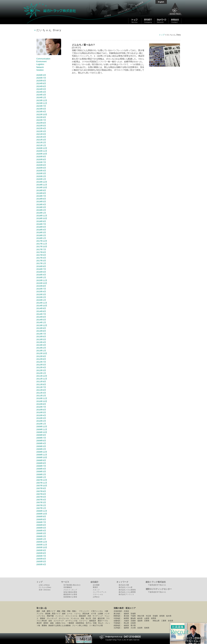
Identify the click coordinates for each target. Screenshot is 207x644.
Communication (43, 59)
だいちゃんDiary (45, 587)
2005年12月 (42, 542)
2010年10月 (42, 401)
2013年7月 (41, 334)
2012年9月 (41, 356)
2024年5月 (41, 89)
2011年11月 (42, 379)
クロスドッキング (70, 590)
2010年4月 (41, 415)
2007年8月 (41, 491)
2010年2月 (41, 421)
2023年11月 (42, 103)
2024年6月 (41, 86)
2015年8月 (41, 286)
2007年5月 (41, 497)
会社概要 (96, 585)
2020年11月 (42, 151)
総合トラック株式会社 (62, 12)
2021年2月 (41, 142)
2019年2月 (41, 210)
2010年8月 (41, 404)
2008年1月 (41, 477)
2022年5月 (41, 126)
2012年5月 (41, 365)
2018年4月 (41, 230)
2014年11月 (42, 303)
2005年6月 (41, 559)
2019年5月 (41, 202)
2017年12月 (42, 241)
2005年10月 (42, 547)
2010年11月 (42, 398)
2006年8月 (41, 519)
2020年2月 (41, 176)
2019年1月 (41, 213)
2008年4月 (41, 469)
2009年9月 (41, 435)
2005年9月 (41, 550)
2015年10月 (42, 283)
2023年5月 (41, 109)
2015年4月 (41, 292)
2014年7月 (41, 314)
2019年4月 (41, 204)
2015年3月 (41, 294)
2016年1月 (41, 277)
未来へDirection (45, 590)
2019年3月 (41, 207)
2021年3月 (41, 140)
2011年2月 (41, 396)
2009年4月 (41, 443)
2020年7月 (41, 162)
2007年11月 (42, 483)
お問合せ (96, 597)
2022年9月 (41, 117)
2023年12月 (42, 100)
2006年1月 (41, 539)
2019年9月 (41, 190)
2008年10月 (42, 457)
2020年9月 (41, 157)
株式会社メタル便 (125, 587)
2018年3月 (41, 232)
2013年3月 (41, 345)
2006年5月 (41, 528)
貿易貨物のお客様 (70, 597)
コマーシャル (98, 594)
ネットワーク (122, 582)
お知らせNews (44, 585)
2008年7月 (41, 466)
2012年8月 (41, 359)
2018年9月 (41, 221)
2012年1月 (41, 373)
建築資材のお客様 (70, 594)
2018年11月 (42, 216)
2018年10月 (42, 218)
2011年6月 (41, 390)
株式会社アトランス (126, 594)
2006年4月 (41, 531)
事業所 (95, 587)
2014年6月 (41, 317)
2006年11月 (42, 511)
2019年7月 (41, 196)
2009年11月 (42, 429)
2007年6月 (41, 494)
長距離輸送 (68, 587)
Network (40, 67)
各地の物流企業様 (70, 592)
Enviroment (42, 61)
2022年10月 (42, 114)
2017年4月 (41, 258)
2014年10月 (42, 306)
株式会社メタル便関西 (127, 592)
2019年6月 (41, 199)
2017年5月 (41, 255)
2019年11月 (42, 185)
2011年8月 (41, 384)
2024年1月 (41, 97)
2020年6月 (41, 165)
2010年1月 (41, 424)
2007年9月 (41, 488)
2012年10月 (42, 353)
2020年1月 (41, 179)
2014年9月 (41, 308)
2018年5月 (41, 227)
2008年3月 (41, 472)
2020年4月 (41, 171)
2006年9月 (41, 517)
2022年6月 (41, 123)
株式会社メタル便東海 (127, 590)
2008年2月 (41, 474)
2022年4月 (41, 128)
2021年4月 (41, 137)
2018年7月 (41, 224)
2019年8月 (41, 193)
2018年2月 (41, 235)
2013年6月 (41, 337)
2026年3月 (41, 75)
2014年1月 (41, 322)
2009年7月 (41, 438)
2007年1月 (41, 508)
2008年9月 (41, 460)
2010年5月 (41, 412)
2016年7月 (41, 269)
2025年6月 (41, 81)
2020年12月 (42, 148)
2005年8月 (41, 553)
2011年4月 (41, 393)
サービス (65, 582)
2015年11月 (42, 280)
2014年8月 (41, 311)
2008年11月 (42, 455)
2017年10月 (42, 247)
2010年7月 (41, 407)
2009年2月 (41, 449)
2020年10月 (42, 154)
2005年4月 (41, 564)
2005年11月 (42, 545)
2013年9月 (41, 328)
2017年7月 (41, 249)
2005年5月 (41, 562)
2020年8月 (41, 159)
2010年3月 (41, 418)
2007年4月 (41, 500)
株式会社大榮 (124, 585)
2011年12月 (42, 376)
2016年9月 (41, 266)
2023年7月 (41, 106)
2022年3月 (41, 131)
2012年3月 (41, 370)
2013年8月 (41, 331)
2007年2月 (41, 505)
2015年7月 (41, 289)
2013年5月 (41, 339)
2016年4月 (41, 275)
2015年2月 (41, 297)
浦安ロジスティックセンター (159, 589)
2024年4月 (41, 92)
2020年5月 (41, 168)
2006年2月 (41, 536)
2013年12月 (42, 325)
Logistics (40, 64)
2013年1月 (41, 351)
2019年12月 (42, 182)
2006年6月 (41, 525)
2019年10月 (42, 187)
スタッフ (96, 590)
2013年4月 (41, 342)
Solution (40, 70)
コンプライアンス (100, 592)
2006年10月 (42, 514)
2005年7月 (41, 556)
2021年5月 (41, 134)
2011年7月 (41, 387)
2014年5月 (41, 320)
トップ (162, 35)
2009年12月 (42, 427)
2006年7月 (41, 522)
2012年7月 (41, 362)
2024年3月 (41, 95)
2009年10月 (42, 432)
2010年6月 (41, 410)
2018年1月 (41, 238)
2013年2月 (41, 348)
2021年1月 (41, 145)
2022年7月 (41, 120)
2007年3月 (41, 502)
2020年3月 (41, 173)
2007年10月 (42, 486)
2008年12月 (42, 452)
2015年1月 (41, 300)
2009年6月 (41, 441)
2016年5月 (41, 272)
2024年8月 (41, 83)
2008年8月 (41, 463)
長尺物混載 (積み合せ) (72, 585)
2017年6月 (41, 252)
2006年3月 (41, 533)
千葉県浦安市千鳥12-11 (157, 585)
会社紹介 (94, 582)
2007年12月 (42, 480)
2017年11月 (42, 244)
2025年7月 (41, 78)
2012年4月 (41, 367)
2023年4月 (41, 112)
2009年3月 (41, 446)
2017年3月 (41, 261)
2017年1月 (41, 263)
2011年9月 (41, 382)
